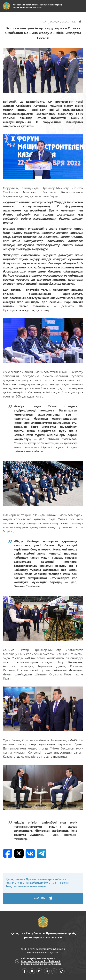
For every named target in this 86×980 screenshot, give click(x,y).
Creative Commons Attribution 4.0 (41, 961)
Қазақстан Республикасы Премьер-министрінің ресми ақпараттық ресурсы (43, 928)
